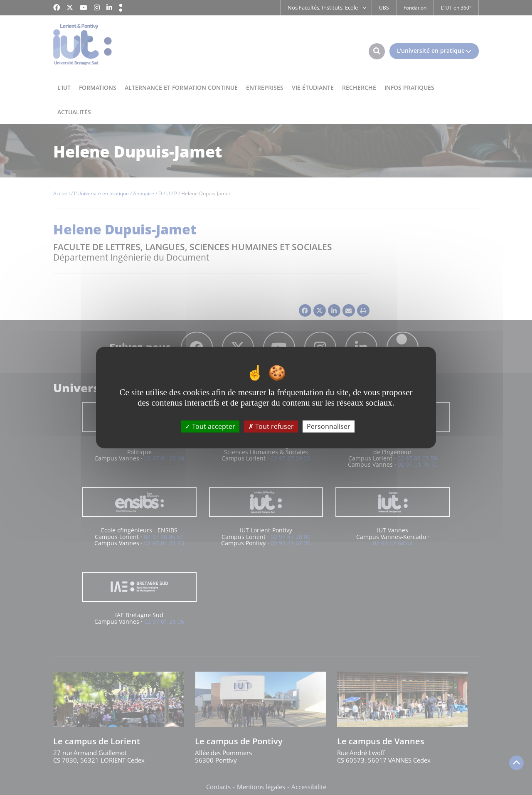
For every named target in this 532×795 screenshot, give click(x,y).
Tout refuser (271, 426)
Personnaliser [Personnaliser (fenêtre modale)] (329, 426)
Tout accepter (210, 426)
